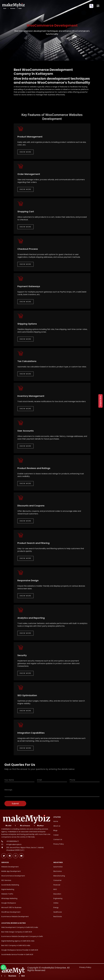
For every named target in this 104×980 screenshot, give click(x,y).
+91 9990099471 (12, 841)
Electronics (58, 871)
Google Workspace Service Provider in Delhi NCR (20, 950)
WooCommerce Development (13, 876)
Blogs (55, 830)
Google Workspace (9, 903)
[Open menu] (98, 6)
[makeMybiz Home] (13, 6)
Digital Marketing (8, 889)
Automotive (58, 867)
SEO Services (6, 880)
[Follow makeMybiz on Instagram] (15, 856)
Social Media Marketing (10, 885)
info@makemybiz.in (14, 844)
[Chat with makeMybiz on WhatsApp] (3, 967)
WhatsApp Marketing (9, 898)
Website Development (10, 867)
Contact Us (58, 839)
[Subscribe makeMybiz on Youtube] (21, 856)
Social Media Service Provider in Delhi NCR (17, 954)
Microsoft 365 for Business (11, 907)
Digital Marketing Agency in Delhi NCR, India (18, 941)
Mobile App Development (11, 871)
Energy (56, 907)
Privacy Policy (59, 844)
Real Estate (58, 917)
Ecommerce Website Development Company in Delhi (22, 936)
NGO (55, 889)
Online (56, 903)
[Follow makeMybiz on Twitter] (4, 856)
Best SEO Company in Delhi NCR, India (16, 945)
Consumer (57, 880)
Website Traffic (7, 894)
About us (57, 826)
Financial (57, 885)
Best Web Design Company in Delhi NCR (17, 932)
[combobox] (91, 6)
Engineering (58, 898)
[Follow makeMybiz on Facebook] (10, 856)
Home (56, 821)
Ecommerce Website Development (15, 917)
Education (57, 894)
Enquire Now (100, 401)
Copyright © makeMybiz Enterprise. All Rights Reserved (48, 969)
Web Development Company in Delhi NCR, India (20, 927)
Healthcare (58, 912)
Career (56, 835)
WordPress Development (11, 912)
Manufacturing (59, 876)
